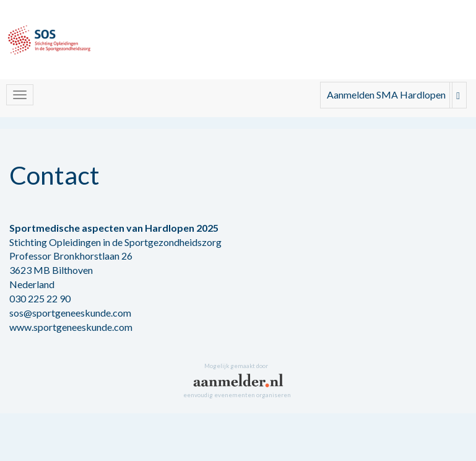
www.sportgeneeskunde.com (71, 327)
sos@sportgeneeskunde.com (70, 313)
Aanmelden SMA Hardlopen (386, 94)
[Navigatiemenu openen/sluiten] (20, 95)
